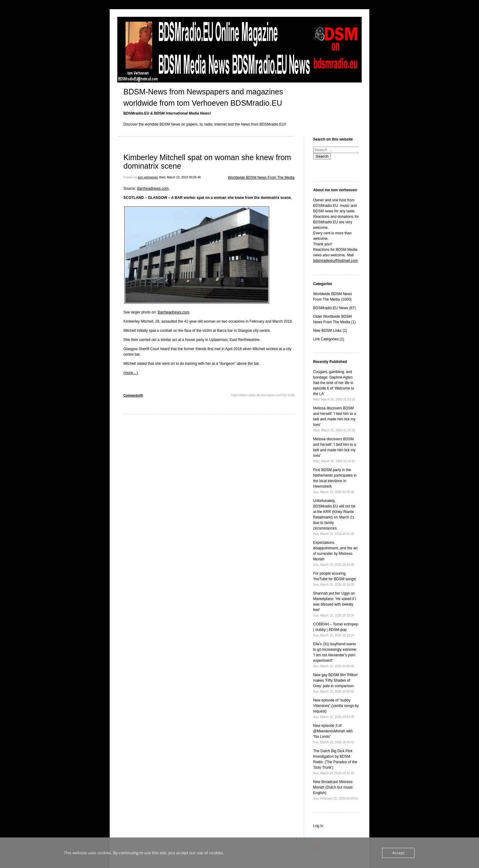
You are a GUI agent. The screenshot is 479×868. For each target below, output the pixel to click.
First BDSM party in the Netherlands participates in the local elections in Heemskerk (335, 481)
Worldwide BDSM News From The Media (261, 178)
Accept (399, 853)
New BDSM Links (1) (330, 331)
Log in (318, 826)
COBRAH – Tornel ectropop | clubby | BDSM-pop (336, 630)
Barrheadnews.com (153, 189)
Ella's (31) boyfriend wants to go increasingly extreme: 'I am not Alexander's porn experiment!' (335, 655)
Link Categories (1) (329, 339)
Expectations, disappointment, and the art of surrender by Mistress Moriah (335, 553)
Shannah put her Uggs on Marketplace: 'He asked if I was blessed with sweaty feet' (335, 604)
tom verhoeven (148, 177)
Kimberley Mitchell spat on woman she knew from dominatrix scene (207, 162)
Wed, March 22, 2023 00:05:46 (180, 177)
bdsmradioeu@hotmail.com (335, 261)
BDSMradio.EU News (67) (334, 308)
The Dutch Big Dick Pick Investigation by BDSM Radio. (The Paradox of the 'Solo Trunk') (335, 762)
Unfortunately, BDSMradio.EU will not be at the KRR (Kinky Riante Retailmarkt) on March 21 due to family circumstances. (334, 517)
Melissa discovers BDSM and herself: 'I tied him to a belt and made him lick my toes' (335, 419)
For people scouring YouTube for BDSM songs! (335, 579)
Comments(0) (133, 396)
